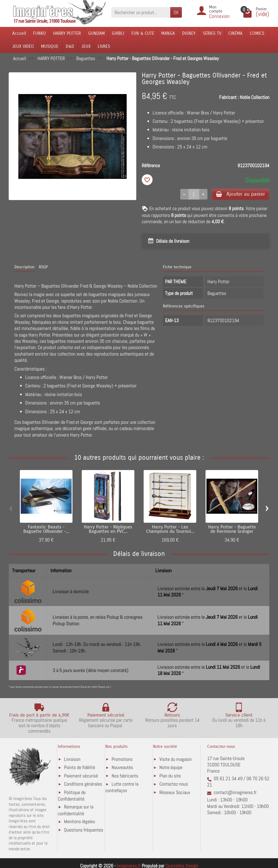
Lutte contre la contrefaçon (122, 787)
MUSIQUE (50, 46)
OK (176, 12)
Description (24, 267)
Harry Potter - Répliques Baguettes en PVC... (108, 529)
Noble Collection (255, 97)
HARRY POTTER (67, 33)
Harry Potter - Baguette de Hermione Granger (232, 529)
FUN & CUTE (143, 33)
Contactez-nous (174, 784)
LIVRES (104, 46)
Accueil (19, 33)
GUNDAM (97, 33)
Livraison (72, 759)
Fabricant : (229, 97)
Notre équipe (171, 768)
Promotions (122, 759)
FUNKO (40, 33)
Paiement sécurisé (81, 776)
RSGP (43, 267)
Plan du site (170, 776)
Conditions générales (83, 784)
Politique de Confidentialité (72, 796)
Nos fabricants (125, 776)
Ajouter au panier (240, 194)
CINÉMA (235, 33)
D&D (70, 46)
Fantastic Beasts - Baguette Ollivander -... (46, 529)
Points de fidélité (80, 768)
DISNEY (189, 33)
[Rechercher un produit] (141, 12)
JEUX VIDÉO (23, 46)
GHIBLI (118, 33)
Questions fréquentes (84, 830)
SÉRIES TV (212, 33)
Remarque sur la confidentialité (76, 810)
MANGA (168, 33)
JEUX (86, 46)
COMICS (257, 33)
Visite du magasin (176, 759)
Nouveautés (122, 768)
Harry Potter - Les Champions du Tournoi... (170, 529)
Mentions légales (80, 822)
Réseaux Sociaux (175, 792)
